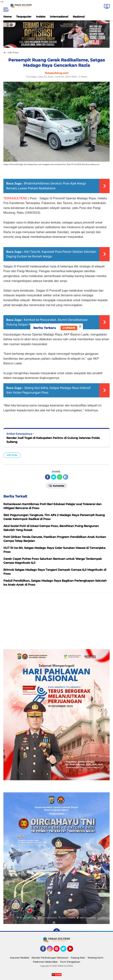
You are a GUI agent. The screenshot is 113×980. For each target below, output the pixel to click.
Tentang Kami (95, 958)
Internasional (59, 17)
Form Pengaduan (70, 962)
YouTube (73, 950)
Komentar (56, 485)
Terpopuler (24, 17)
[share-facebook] (48, 477)
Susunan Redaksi (20, 958)
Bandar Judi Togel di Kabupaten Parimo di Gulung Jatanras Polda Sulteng (53, 440)
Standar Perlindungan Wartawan (50, 958)
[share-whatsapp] (60, 477)
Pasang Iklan (78, 958)
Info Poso (12, 455)
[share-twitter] (54, 477)
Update (69, 328)
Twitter (65, 950)
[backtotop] (57, 932)
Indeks (41, 17)
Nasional (79, 17)
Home (8, 17)
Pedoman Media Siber (45, 962)
